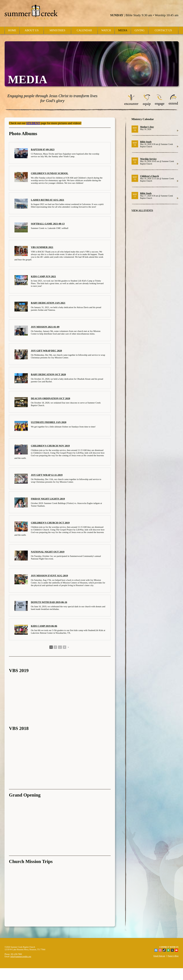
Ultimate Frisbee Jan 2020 (49, 422)
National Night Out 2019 (48, 552)
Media (123, 30)
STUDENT (33, 123)
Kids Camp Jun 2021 (43, 276)
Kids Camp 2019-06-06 (44, 626)
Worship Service (148, 159)
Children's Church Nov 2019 (50, 446)
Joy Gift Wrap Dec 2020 (46, 351)
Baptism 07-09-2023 (43, 150)
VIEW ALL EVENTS (142, 210)
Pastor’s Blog (173, 956)
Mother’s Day (147, 127)
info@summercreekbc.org (21, 957)
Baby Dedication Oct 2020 (48, 374)
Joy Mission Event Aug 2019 (49, 576)
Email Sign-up (159, 956)
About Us (32, 30)
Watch (106, 30)
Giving (140, 30)
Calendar (84, 30)
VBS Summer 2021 (42, 247)
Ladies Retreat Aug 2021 (48, 200)
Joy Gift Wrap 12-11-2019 (47, 475)
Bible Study (146, 142)
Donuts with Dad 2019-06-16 (49, 602)
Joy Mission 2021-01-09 (45, 327)
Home (12, 30)
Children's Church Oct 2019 (50, 523)
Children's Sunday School (50, 173)
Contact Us (163, 30)
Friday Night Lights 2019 (48, 499)
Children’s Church (149, 176)
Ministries (57, 30)
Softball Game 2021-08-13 (48, 224)
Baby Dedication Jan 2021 (48, 303)
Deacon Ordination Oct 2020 (50, 398)
